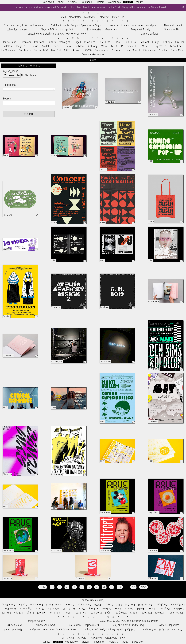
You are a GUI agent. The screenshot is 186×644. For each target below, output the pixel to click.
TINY (67, 50)
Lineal (117, 42)
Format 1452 (41, 50)
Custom (100, 2)
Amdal (45, 46)
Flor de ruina (9, 42)
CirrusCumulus (130, 46)
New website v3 (173, 25)
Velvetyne (48, 2)
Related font (10, 85)
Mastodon (90, 17)
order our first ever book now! (39, 8)
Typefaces (86, 2)
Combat (163, 50)
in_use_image (11, 71)
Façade (57, 46)
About (61, 2)
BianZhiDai (130, 42)
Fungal (156, 42)
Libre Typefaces (95, 38)
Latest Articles (95, 21)
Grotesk (180, 42)
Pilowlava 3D (172, 30)
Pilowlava (90, 42)
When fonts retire (17, 30)
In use (128, 2)
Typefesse (160, 46)
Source (7, 99)
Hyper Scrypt (132, 50)
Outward (80, 46)
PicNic (35, 46)
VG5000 (87, 50)
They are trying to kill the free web (24, 25)
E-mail (62, 17)
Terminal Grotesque (93, 55)
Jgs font (144, 42)
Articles (72, 2)
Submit (29, 114)
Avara (76, 50)
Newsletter (75, 17)
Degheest (22, 46)
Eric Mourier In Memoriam (102, 30)
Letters (52, 42)
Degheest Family (141, 30)
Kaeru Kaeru (177, 46)
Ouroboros (25, 50)
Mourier (146, 46)
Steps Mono (178, 50)
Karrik (114, 46)
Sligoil (77, 42)
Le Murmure (8, 50)
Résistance (149, 50)
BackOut (56, 50)
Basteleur (7, 46)
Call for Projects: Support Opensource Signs (76, 25)
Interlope (39, 42)
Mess (104, 46)
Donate (139, 2)
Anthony (93, 46)
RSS (125, 17)
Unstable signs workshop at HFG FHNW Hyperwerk (57, 34)
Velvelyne (65, 42)
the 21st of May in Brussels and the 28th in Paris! (139, 8)
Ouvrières (105, 42)
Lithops (168, 42)
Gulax (68, 46)
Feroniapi (25, 42)
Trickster (117, 50)
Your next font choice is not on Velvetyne (133, 25)
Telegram (104, 17)
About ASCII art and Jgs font (57, 30)
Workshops (114, 2)
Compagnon (102, 50)
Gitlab (116, 17)
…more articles (150, 34)
